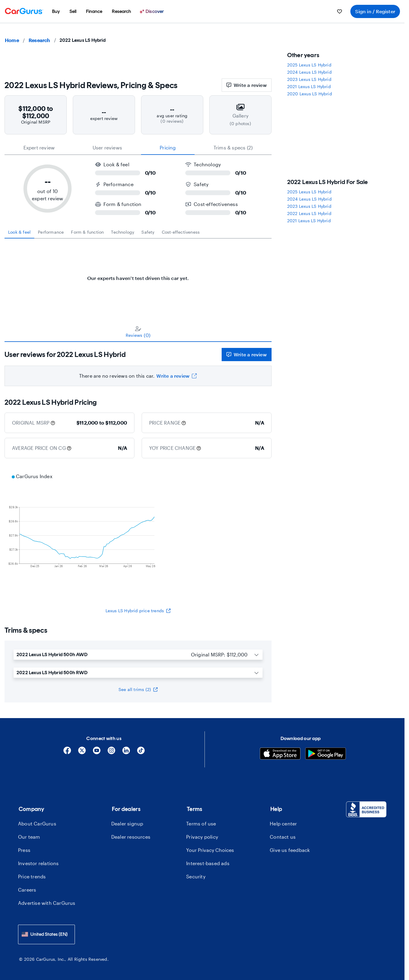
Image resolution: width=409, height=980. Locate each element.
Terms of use (201, 823)
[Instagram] (111, 753)
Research (39, 40)
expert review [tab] (39, 147)
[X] (82, 753)
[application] (138, 533)
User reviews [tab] (107, 147)
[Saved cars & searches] (340, 11)
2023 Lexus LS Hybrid (309, 79)
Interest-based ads (208, 863)
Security (196, 876)
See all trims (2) (138, 689)
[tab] (19, 232)
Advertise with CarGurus (47, 903)
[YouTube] (97, 753)
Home (12, 40)
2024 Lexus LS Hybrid (309, 72)
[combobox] (46, 934)
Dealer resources (131, 837)
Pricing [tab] (168, 147)
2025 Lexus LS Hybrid (309, 65)
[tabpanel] (138, 275)
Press (24, 850)
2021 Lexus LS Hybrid (309, 86)
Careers (27, 890)
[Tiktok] (141, 753)
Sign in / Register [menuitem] (375, 11)
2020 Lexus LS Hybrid (310, 94)
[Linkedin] (126, 753)
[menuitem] (56, 11)
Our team (29, 837)
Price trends (32, 876)
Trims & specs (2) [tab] (233, 147)
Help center (283, 823)
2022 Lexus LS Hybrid (309, 213)
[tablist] (138, 148)
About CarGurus (37, 823)
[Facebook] (67, 753)
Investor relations (38, 863)
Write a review (247, 85)
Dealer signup (127, 823)
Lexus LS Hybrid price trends (138, 611)
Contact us (283, 837)
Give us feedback (290, 850)
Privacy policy (202, 837)
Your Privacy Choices (210, 850)
